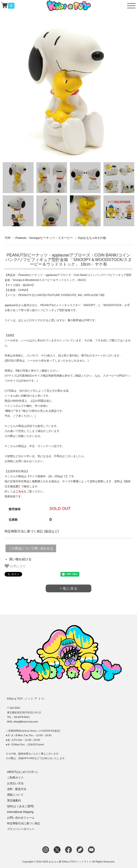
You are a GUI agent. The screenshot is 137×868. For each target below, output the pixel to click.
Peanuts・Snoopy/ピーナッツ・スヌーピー (44, 238)
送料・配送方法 (17, 789)
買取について (15, 795)
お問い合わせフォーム (21, 818)
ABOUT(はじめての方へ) (22, 772)
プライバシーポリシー (21, 829)
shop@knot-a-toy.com (26, 722)
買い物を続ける (20, 559)
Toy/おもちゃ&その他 (92, 238)
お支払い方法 (15, 783)
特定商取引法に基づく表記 (24, 823)
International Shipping (20, 812)
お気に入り (15, 566)
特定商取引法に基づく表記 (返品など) (32, 531)
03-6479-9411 (22, 717)
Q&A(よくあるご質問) (20, 806)
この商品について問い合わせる (31, 548)
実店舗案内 (14, 801)
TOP (8, 238)
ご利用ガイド (15, 778)
